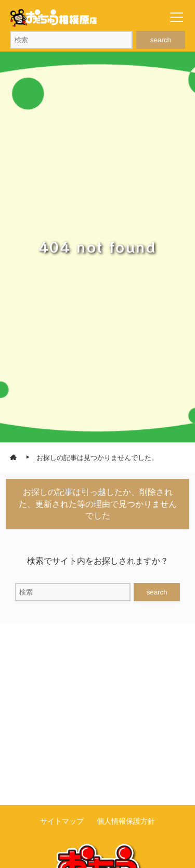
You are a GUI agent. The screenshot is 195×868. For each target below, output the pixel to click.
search (161, 40)
